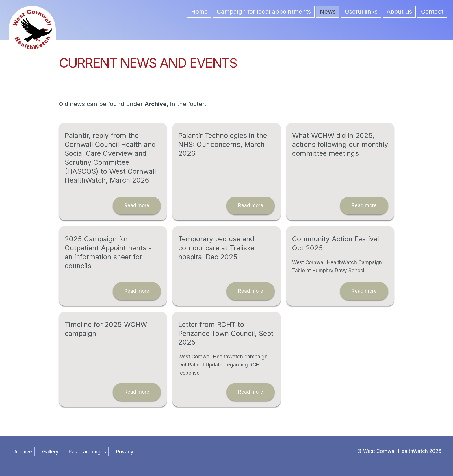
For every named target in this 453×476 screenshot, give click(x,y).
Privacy (125, 452)
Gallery (50, 452)
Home (199, 11)
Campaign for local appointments (264, 11)
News (328, 11)
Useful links (361, 11)
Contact (432, 11)
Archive (23, 452)
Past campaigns (87, 452)
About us (399, 11)
